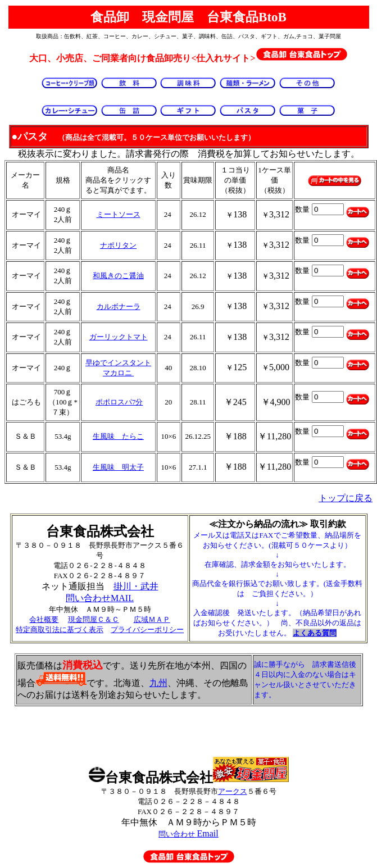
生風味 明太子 (118, 467)
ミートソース (119, 214)
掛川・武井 (136, 586)
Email (188, 833)
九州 (158, 683)
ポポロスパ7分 (119, 402)
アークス (233, 791)
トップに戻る (346, 498)
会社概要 (44, 619)
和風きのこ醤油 (118, 276)
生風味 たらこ (118, 436)
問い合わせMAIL (100, 598)
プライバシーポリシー (147, 630)
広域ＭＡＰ (152, 619)
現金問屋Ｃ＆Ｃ (94, 619)
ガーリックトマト (119, 337)
